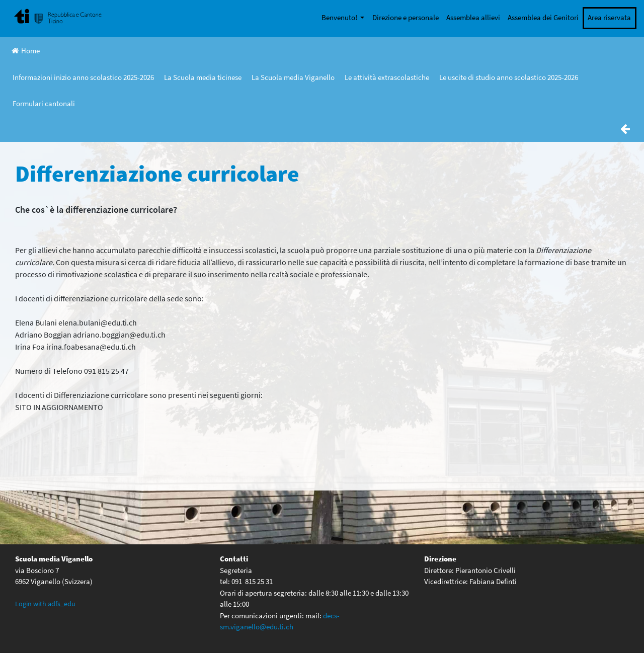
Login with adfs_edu (45, 604)
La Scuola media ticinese (203, 77)
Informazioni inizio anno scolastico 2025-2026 (83, 77)
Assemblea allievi (473, 17)
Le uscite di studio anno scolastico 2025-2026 (509, 77)
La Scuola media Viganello (293, 77)
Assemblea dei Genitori (543, 17)
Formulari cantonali (44, 103)
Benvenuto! (340, 17)
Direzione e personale (406, 17)
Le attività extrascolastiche (387, 77)
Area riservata (609, 17)
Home (26, 51)
